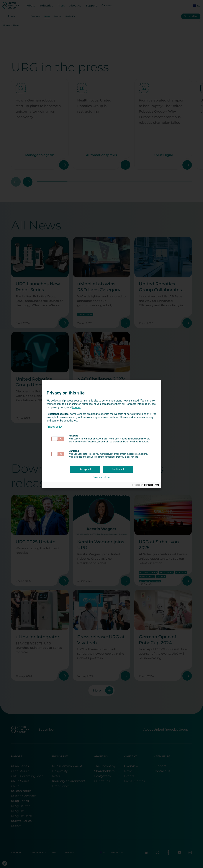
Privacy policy (54, 427)
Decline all (118, 469)
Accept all (85, 469)
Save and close (101, 477)
